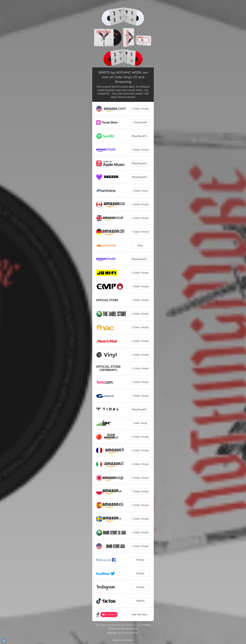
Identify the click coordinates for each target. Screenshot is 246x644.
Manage (112, 633)
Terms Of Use (130, 629)
